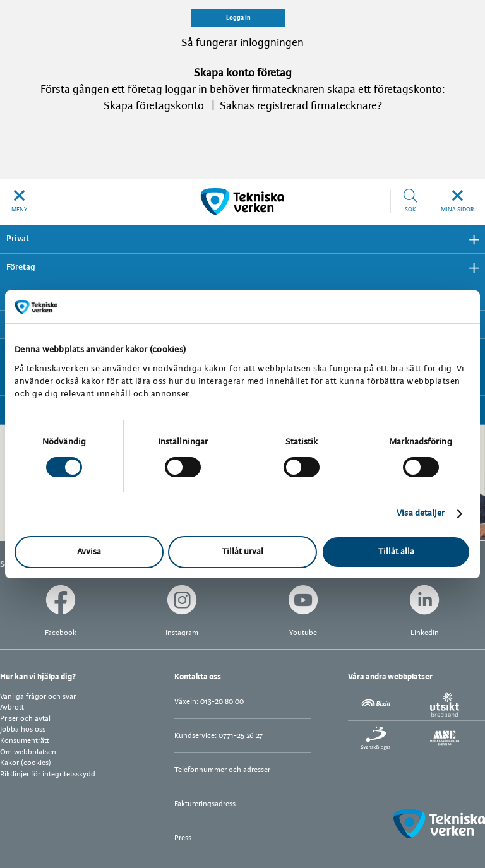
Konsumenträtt (25, 741)
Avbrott (12, 707)
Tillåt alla (396, 552)
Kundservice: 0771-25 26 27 (219, 736)
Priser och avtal (25, 719)
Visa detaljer (421, 514)
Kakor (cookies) (26, 763)
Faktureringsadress (205, 804)
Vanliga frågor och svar (38, 697)
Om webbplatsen (28, 752)
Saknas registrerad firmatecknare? (301, 106)
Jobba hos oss (23, 729)
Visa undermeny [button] (469, 240)
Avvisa (89, 552)
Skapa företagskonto (154, 106)
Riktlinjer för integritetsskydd (48, 774)
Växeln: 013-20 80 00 (209, 702)
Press (183, 838)
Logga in (238, 18)
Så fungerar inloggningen (242, 43)
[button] (20, 201)
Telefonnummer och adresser (222, 770)
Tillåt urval (242, 552)
